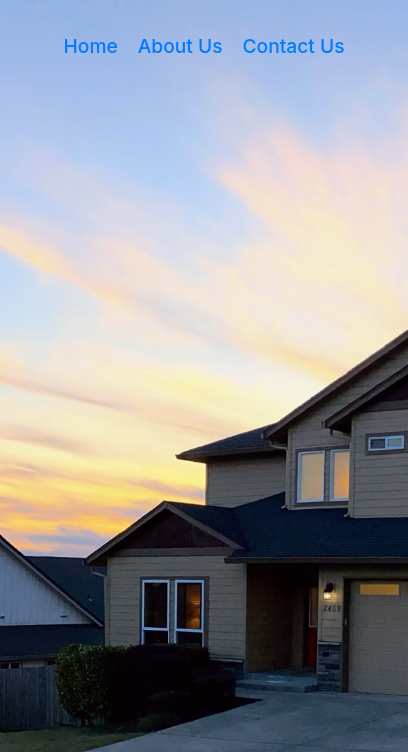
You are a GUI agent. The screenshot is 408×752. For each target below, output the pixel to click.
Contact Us (294, 46)
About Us (180, 46)
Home (91, 46)
